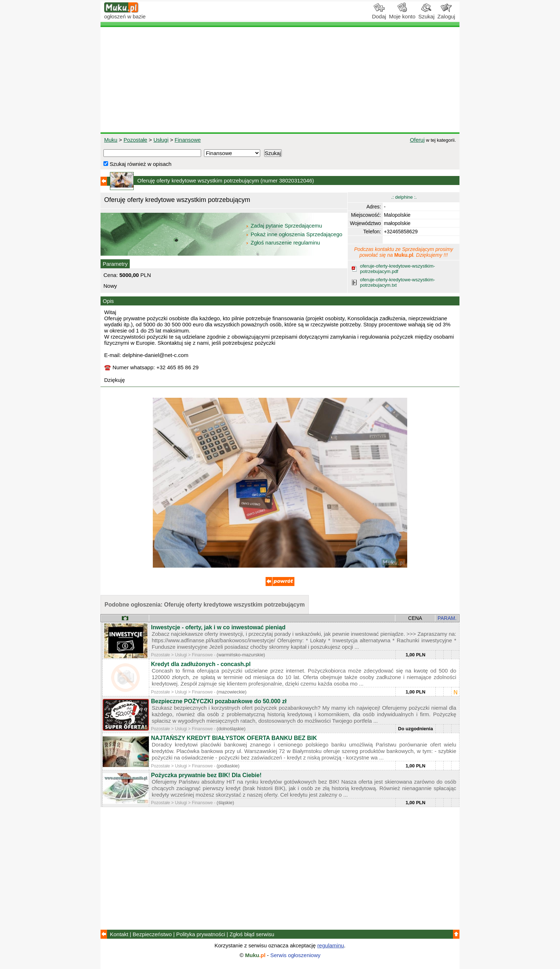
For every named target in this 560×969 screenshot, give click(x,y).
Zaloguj (446, 14)
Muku (111, 140)
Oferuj (417, 140)
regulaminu (330, 945)
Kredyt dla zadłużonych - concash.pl (201, 664)
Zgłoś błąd (252, 934)
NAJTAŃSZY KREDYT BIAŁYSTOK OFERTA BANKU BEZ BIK (234, 738)
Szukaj (426, 14)
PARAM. (447, 618)
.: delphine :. (404, 197)
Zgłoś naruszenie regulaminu (283, 243)
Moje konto (402, 14)
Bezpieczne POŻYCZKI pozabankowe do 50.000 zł (219, 701)
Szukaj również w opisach (137, 164)
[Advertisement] (280, 80)
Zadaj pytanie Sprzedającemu (285, 226)
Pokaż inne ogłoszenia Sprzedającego (295, 234)
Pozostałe (135, 140)
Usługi (161, 140)
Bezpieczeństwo (152, 934)
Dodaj (379, 14)
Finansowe (188, 140)
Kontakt (119, 934)
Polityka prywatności (201, 934)
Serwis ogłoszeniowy (295, 955)
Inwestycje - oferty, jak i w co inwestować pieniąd (218, 627)
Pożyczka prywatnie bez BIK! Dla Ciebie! (206, 775)
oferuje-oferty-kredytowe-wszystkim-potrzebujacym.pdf (397, 269)
